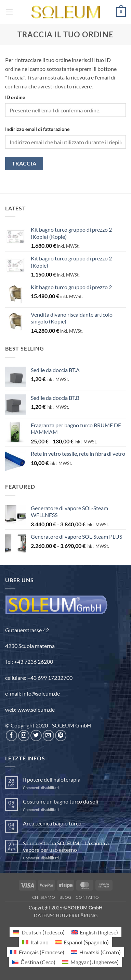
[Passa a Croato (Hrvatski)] (96, 952)
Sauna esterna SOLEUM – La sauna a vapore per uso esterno (66, 846)
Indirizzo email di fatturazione (37, 129)
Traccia (24, 163)
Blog (65, 897)
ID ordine (15, 97)
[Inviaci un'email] (48, 736)
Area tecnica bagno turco (52, 823)
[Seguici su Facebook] (11, 736)
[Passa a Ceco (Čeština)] (34, 962)
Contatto (87, 897)
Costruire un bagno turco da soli (61, 801)
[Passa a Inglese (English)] (95, 932)
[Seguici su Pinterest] (61, 736)
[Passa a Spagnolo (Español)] (82, 942)
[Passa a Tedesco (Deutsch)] (39, 932)
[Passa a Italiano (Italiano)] (35, 942)
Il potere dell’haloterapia (52, 779)
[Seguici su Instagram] (24, 736)
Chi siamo (44, 897)
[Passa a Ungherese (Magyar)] (90, 962)
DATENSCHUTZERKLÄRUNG (66, 915)
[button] (9, 12)
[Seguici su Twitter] (36, 736)
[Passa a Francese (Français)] (37, 952)
